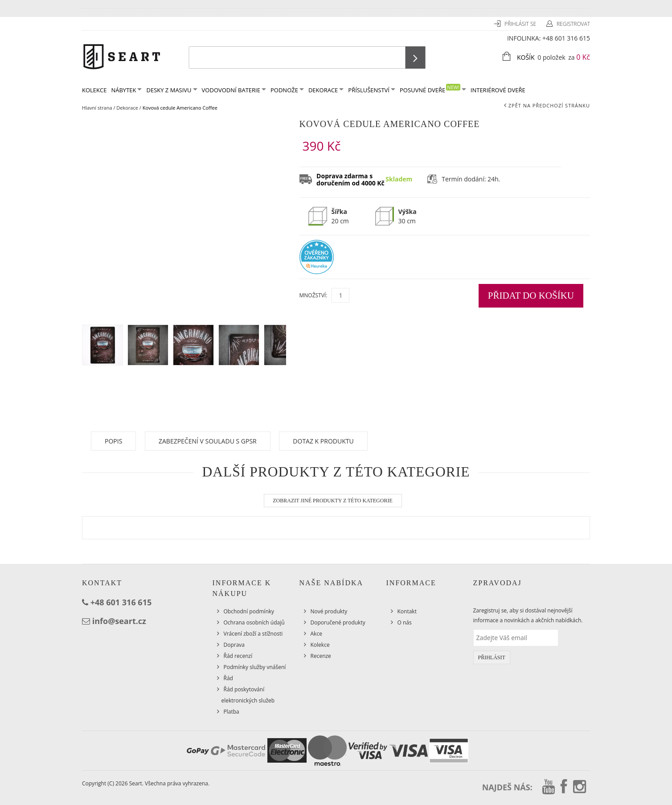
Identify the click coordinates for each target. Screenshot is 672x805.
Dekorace (326, 90)
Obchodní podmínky (249, 611)
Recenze (321, 656)
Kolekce (320, 645)
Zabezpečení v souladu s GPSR (208, 441)
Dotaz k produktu (323, 441)
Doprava (234, 645)
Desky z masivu (172, 90)
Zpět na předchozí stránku (549, 105)
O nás (405, 622)
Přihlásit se (521, 24)
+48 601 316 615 (566, 38)
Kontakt (407, 611)
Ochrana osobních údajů (254, 622)
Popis (113, 441)
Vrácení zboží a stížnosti (253, 634)
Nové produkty (329, 611)
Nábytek (126, 90)
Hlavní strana (97, 108)
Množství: (313, 295)
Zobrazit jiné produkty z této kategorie (333, 501)
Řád (228, 678)
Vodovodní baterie (234, 90)
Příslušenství (372, 90)
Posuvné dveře (433, 89)
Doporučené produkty (338, 622)
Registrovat (573, 24)
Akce (316, 634)
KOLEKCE (94, 90)
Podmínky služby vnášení (255, 667)
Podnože (287, 90)
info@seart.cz (119, 621)
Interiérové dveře (498, 90)
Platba (232, 712)
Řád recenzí (238, 656)
